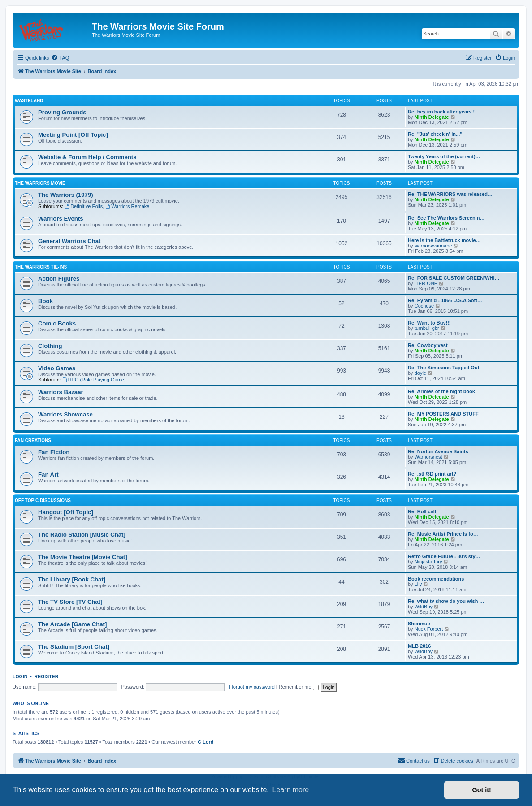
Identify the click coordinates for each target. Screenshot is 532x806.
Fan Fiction (54, 452)
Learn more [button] (290, 790)
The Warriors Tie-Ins (41, 267)
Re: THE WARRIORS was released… (450, 194)
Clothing (50, 346)
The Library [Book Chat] (72, 579)
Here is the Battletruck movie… (444, 240)
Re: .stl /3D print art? (432, 474)
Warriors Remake (127, 206)
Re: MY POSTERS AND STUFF (443, 414)
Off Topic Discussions (43, 500)
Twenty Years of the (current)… (444, 156)
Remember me (299, 687)
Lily (418, 584)
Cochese (424, 306)
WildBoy (424, 607)
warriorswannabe (433, 246)
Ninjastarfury (428, 562)
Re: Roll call (422, 511)
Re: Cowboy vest (428, 345)
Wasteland (29, 101)
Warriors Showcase (65, 414)
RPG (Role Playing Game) (94, 380)
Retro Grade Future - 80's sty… (444, 556)
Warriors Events (61, 219)
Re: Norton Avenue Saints (438, 451)
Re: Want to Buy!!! (429, 323)
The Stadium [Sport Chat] (74, 647)
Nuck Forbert (429, 629)
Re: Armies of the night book (441, 391)
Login (20, 676)
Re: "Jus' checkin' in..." (435, 134)
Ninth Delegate (432, 117)
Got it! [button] (482, 790)
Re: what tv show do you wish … (446, 601)
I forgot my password (252, 687)
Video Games (57, 368)
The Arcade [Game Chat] (72, 624)
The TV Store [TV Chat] (70, 602)
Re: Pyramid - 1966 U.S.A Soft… (445, 300)
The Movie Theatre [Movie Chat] (83, 557)
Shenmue (419, 624)
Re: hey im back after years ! (441, 112)
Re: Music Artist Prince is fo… (443, 534)
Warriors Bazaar (61, 392)
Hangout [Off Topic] (66, 512)
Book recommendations (436, 579)
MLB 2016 (419, 646)
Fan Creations (33, 440)
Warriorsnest (428, 457)
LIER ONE (426, 283)
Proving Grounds (62, 112)
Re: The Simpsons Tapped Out (443, 368)
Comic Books (57, 323)
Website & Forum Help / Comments (87, 157)
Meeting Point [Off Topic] (73, 135)
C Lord (205, 742)
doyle (420, 373)
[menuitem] (60, 58)
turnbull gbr (427, 328)
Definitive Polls (84, 206)
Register (47, 676)
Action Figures (59, 279)
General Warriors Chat (69, 241)
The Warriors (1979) (66, 195)
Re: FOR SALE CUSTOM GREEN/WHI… (454, 278)
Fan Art (48, 474)
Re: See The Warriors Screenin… (446, 218)
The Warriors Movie (40, 183)
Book (45, 301)
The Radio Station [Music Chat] (82, 535)
